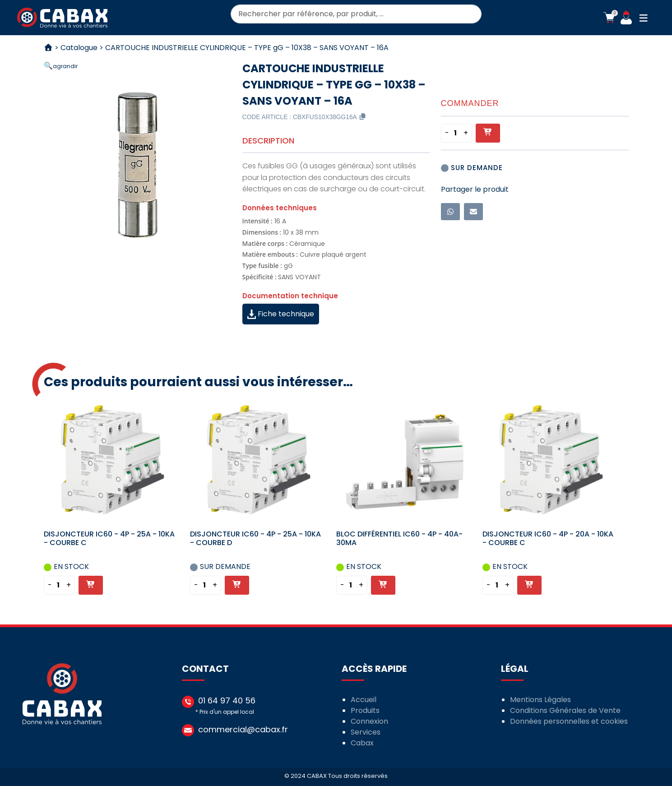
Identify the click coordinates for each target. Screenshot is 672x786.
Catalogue (79, 48)
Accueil (364, 700)
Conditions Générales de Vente (565, 710)
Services (366, 732)
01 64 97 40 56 (227, 700)
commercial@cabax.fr (243, 729)
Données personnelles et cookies (569, 721)
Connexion (369, 721)
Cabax (362, 743)
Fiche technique (281, 314)
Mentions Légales (540, 700)
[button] (609, 18)
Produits (365, 710)
